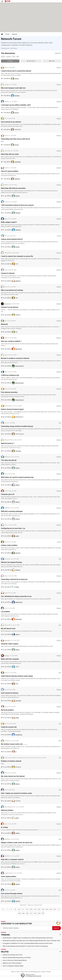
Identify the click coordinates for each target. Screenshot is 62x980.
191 (31, 913)
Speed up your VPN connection (12, 963)
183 (39, 909)
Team (18, 972)
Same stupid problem (9, 877)
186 (51, 909)
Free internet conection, (9, 392)
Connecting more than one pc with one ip (15, 139)
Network (15, 34)
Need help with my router (10, 154)
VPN (14, 56)
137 (27, 909)
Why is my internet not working (12, 290)
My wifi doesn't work (8, 629)
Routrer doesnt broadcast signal (12, 409)
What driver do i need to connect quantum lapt (17, 477)
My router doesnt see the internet (13, 776)
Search (58, 53)
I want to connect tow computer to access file (17, 256)
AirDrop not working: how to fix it (13, 955)
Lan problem (5, 612)
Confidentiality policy (34, 972)
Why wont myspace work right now (13, 88)
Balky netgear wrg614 (9, 222)
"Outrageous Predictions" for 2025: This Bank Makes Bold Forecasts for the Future (28, 943)
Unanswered (31, 61)
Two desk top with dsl (9, 460)
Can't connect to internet (10, 693)
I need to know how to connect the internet (16, 71)
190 (27, 913)
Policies (49, 972)
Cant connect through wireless (12, 894)
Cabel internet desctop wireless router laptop (17, 676)
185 (47, 909)
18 (15, 909)
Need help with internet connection (13, 188)
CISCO (3, 56)
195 (39, 913)
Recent (10, 61)
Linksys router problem (9, 545)
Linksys (9, 56)
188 (19, 913)
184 (43, 909)
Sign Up (13, 972)
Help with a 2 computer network (12, 859)
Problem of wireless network (11, 761)
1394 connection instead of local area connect (17, 205)
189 (23, 913)
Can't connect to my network (11, 122)
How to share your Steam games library (15, 960)
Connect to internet (8, 273)
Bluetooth (4, 324)
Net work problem (7, 710)
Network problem (7, 810)
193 (35, 913)
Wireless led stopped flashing (11, 562)
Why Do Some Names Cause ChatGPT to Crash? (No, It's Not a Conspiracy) (25, 946)
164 (31, 909)
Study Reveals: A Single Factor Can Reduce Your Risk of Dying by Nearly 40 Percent (28, 938)
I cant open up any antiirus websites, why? (16, 105)
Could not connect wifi (9, 727)
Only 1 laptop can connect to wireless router (16, 793)
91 (23, 909)
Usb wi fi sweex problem (10, 171)
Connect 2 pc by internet (10, 307)
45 (19, 909)
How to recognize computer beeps (13, 966)
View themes (14, 48)
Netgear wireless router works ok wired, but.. (17, 843)
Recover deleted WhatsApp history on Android (17, 958)
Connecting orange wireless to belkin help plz (17, 426)
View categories (5, 48)
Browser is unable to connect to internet (15, 358)
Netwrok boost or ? (8, 443)
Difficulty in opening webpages (12, 511)
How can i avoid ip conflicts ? (11, 341)
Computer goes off (8, 494)
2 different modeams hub (10, 375)
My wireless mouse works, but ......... (14, 744)
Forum (7, 34)
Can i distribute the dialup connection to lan (16, 596)
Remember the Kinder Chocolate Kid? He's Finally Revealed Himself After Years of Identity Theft (31, 941)
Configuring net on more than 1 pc (13, 528)
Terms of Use (24, 972)
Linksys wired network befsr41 (12, 239)
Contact (43, 972)
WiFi (18, 56)
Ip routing (4, 827)
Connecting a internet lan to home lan (14, 579)
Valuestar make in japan (10, 644)
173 (35, 909)
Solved (52, 61)
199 (43, 913)
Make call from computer (10, 659)
